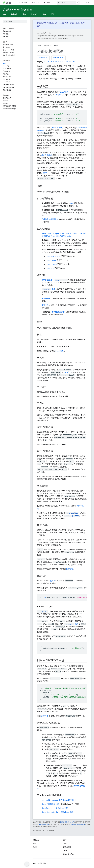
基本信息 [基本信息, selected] (14, 14)
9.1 (45, 62)
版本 (4, 14)
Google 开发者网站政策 (78, 824)
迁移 (53, 14)
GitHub (87, 3)
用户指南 (46, 46)
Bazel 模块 (60, 351)
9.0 (49, 62)
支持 (65, 843)
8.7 (52, 62)
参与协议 (76, 23)
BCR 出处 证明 (58, 312)
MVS (72, 203)
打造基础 (40, 23)
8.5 (60, 62)
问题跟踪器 (67, 847)
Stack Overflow (69, 854)
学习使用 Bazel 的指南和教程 (17, 10)
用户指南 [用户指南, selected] (47, 3)
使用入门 (35, 3)
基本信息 (55, 46)
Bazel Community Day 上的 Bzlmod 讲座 (57, 812)
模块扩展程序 (47, 280)
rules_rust (50, 268)
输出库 (53, 581)
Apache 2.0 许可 (44, 824)
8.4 (63, 62)
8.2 (70, 62)
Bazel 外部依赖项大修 (50, 804)
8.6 (56, 62)
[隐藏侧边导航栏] (27, 864)
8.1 (74, 62)
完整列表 (45, 716)
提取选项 (69, 569)
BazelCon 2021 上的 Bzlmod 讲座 (55, 808)
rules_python (51, 260)
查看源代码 (59, 58)
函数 (71, 624)
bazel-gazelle (51, 264)
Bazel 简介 (23, 3)
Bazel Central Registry (51, 234)
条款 (34, 863)
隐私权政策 (42, 863)
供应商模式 (46, 299)
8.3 (67, 62)
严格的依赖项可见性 (50, 219)
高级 (24, 14)
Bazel (39, 46)
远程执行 (34, 14)
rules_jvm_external (53, 256)
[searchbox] (15, 21)
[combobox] (68, 3)
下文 (66, 372)
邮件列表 (65, 23)
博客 (34, 843)
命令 (49, 289)
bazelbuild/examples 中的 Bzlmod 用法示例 (59, 800)
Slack (65, 851)
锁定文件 (45, 305)
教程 (44, 14)
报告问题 (43, 58)
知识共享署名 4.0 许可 (67, 822)
